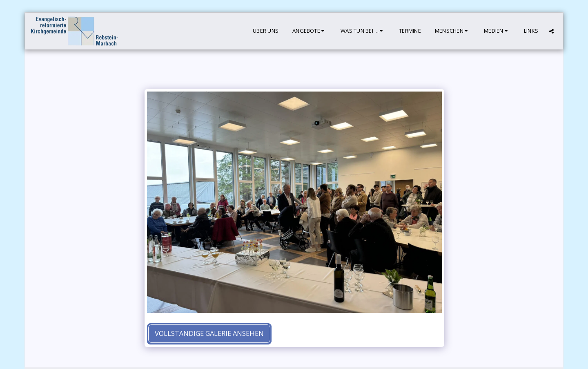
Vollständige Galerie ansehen (209, 333)
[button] (310, 31)
